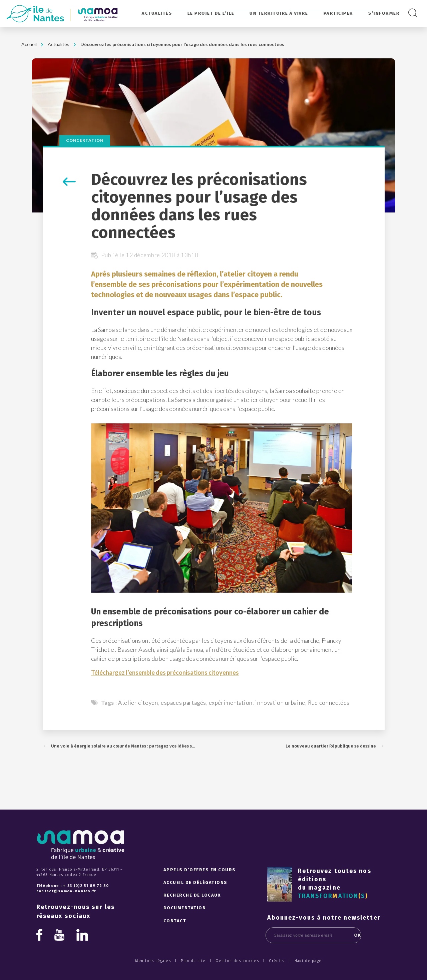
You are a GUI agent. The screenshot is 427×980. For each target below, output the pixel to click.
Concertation (85, 140)
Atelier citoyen (138, 703)
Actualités (158, 13)
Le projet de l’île (212, 13)
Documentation (185, 908)
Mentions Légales (153, 961)
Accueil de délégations (195, 882)
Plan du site (193, 961)
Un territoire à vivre (280, 13)
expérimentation (231, 703)
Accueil (29, 44)
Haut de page (308, 961)
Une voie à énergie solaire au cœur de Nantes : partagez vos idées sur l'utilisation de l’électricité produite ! (124, 746)
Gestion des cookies (237, 961)
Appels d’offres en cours (200, 870)
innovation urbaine (280, 703)
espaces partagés (183, 703)
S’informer (384, 13)
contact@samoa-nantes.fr (66, 891)
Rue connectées (329, 703)
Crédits (277, 961)
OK (350, 935)
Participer (338, 13)
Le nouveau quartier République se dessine (331, 746)
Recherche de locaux (192, 895)
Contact (175, 921)
